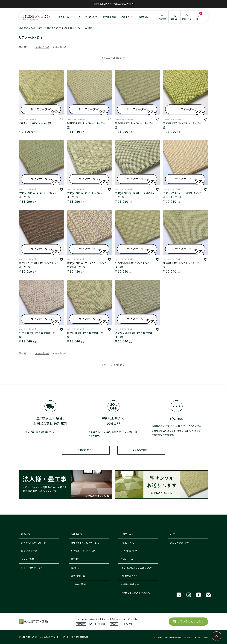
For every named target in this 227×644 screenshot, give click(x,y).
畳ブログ (75, 568)
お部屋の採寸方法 (130, 584)
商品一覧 (26, 534)
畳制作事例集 (109, 17)
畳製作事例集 (78, 576)
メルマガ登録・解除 (180, 543)
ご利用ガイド (127, 17)
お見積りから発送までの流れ (135, 593)
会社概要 (158, 637)
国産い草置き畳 (29, 551)
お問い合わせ (145, 17)
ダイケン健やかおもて (32, 568)
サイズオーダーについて (86, 17)
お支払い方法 (127, 543)
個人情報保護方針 (173, 637)
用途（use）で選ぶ (65, 28)
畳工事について (79, 559)
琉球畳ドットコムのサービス (85, 543)
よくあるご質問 (140, 450)
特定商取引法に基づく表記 (196, 637)
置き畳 (50, 28)
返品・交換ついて (129, 551)
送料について (127, 559)
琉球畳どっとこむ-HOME (32, 28)
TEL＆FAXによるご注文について (137, 568)
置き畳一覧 (64, 17)
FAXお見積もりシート (131, 576)
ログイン (174, 534)
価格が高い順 (59, 47)
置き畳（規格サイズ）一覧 (34, 543)
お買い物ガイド (85, 450)
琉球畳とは (77, 534)
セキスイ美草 (28, 559)
